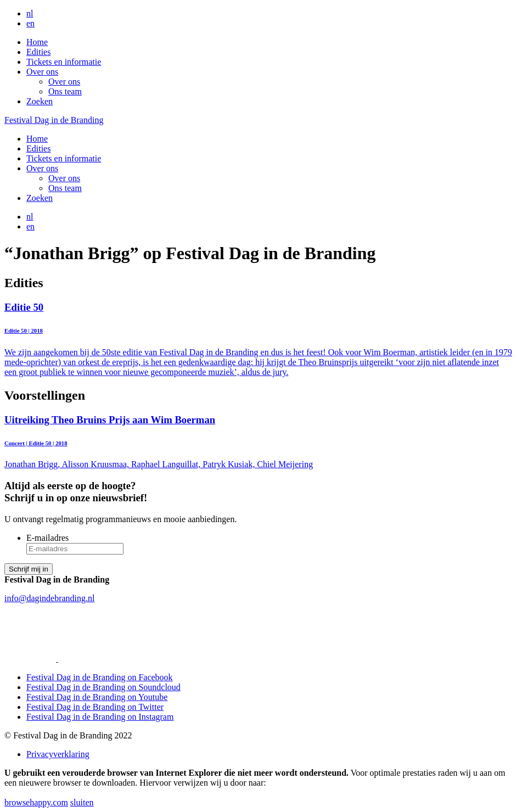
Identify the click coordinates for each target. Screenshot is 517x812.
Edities (38, 52)
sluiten (82, 802)
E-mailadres (47, 538)
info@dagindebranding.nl (49, 598)
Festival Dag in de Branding (54, 120)
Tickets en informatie (64, 62)
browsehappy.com (36, 802)
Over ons (42, 72)
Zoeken (40, 101)
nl (30, 13)
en (30, 23)
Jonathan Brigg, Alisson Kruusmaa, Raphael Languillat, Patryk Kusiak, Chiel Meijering (258, 442)
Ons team (65, 91)
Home (37, 42)
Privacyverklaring (58, 754)
